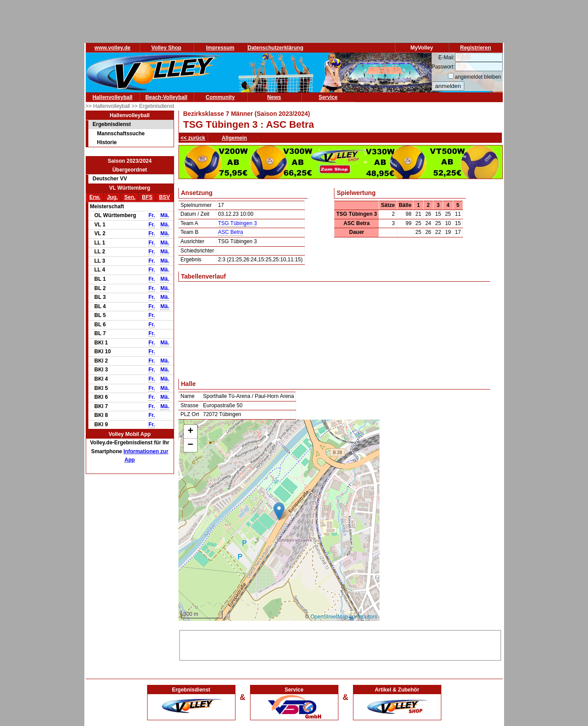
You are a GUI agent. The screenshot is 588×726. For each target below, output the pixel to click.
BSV (165, 197)
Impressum (220, 48)
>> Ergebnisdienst (153, 106)
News (274, 97)
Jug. (112, 197)
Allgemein (234, 138)
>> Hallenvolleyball (109, 106)
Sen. (130, 197)
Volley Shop (167, 48)
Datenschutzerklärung (276, 48)
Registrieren (475, 48)
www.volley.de (112, 48)
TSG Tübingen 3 (238, 223)
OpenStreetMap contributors (344, 617)
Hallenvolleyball (112, 97)
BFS (147, 197)
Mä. (165, 215)
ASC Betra (231, 232)
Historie (107, 142)
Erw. (95, 197)
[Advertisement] (340, 644)
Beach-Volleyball (166, 97)
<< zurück (193, 138)
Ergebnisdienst (112, 124)
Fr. (152, 215)
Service (328, 97)
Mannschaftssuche (121, 134)
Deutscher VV (110, 179)
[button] (279, 511)
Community (220, 97)
